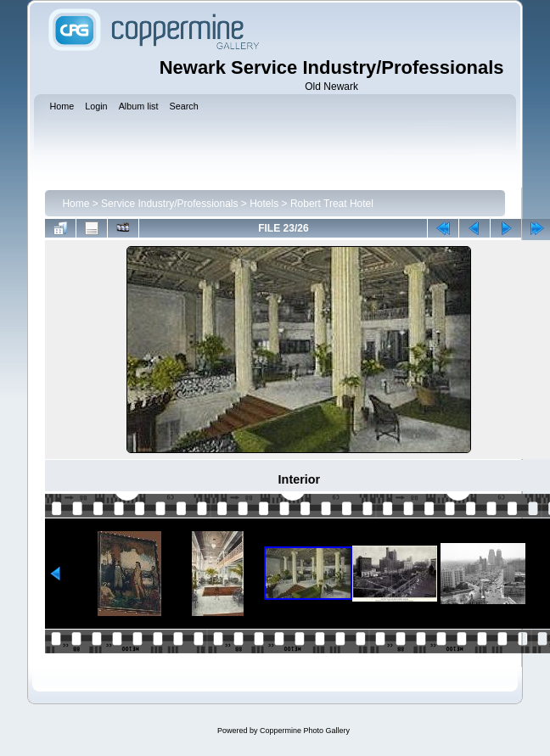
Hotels (264, 204)
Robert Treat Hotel (332, 204)
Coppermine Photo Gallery (305, 731)
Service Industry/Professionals (169, 204)
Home (76, 204)
